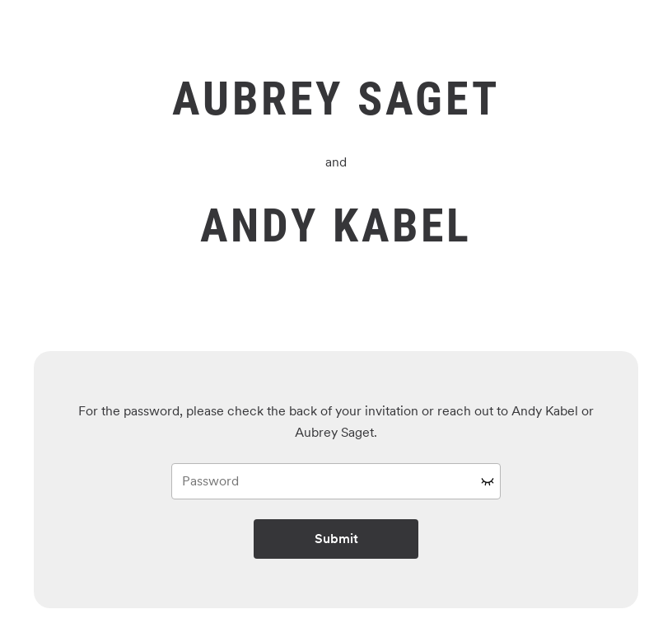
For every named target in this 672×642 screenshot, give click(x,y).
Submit (336, 539)
